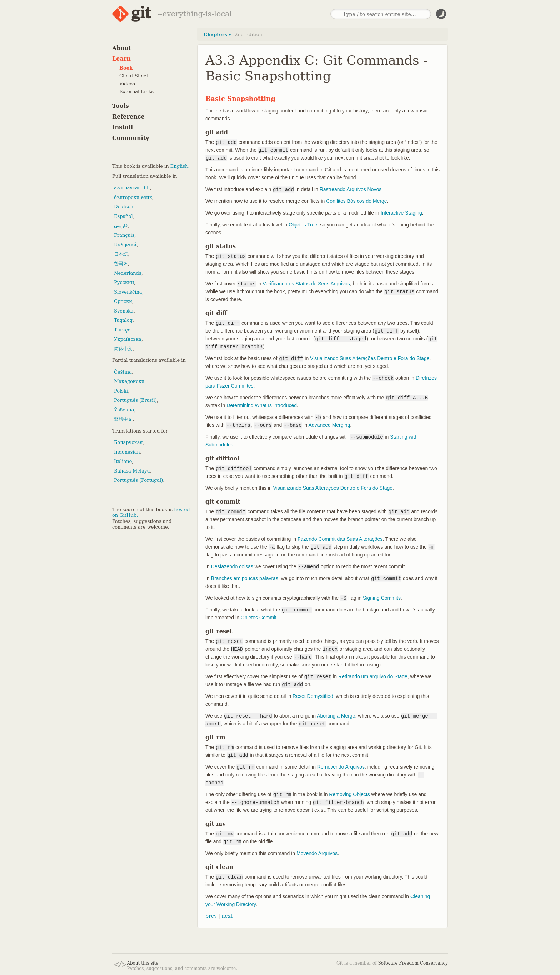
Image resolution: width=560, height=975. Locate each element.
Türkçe (122, 330)
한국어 (121, 263)
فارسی (121, 226)
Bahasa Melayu (132, 471)
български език (133, 197)
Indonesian (127, 452)
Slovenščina (128, 292)
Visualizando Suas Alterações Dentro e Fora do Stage (370, 358)
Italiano (123, 461)
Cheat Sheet (134, 76)
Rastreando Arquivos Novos (351, 189)
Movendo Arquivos (317, 853)
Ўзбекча (124, 410)
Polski (121, 391)
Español (123, 216)
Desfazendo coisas (232, 566)
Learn (121, 59)
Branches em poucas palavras (245, 578)
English (179, 166)
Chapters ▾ (217, 34)
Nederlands (128, 273)
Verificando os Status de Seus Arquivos (306, 284)
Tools (121, 106)
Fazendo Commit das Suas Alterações (340, 539)
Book (126, 68)
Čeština (123, 372)
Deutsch (124, 207)
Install (122, 127)
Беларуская (128, 442)
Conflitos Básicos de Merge (356, 201)
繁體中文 (123, 419)
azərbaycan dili (132, 188)
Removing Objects (349, 794)
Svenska (124, 311)
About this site (142, 963)
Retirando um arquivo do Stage (373, 676)
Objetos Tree (303, 225)
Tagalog (123, 320)
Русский (124, 282)
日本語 (121, 254)
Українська (128, 339)
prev (211, 916)
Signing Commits (382, 598)
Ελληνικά (125, 244)
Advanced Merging (329, 425)
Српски (123, 301)
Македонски (129, 381)
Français (124, 235)
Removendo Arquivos (341, 767)
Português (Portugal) (138, 480)
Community (131, 138)
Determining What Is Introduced (262, 405)
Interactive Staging (401, 213)
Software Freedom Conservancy (413, 963)
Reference (128, 117)
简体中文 (123, 349)
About (122, 48)
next (227, 916)
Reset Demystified (313, 696)
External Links (136, 92)
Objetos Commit (259, 617)
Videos (127, 84)
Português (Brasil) (135, 400)
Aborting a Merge (336, 716)
